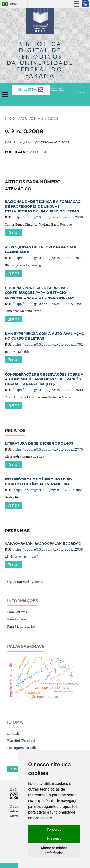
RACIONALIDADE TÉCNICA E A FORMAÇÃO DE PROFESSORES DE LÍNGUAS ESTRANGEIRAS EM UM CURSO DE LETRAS (43, 206)
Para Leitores (17, 612)
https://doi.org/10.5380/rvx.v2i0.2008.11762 (48, 344)
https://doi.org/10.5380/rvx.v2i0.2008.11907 (48, 304)
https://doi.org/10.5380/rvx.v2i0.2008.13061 (48, 490)
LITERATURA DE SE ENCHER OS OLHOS (39, 443)
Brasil (10, 4)
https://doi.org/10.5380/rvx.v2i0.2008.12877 (48, 258)
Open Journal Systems (25, 582)
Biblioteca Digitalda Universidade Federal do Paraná (40, 60)
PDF (15, 233)
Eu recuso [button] (54, 839)
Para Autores (17, 619)
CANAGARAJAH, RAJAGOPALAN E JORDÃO (43, 543)
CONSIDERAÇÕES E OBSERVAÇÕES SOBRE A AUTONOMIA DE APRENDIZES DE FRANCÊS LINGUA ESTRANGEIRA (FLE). (44, 379)
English (13, 733)
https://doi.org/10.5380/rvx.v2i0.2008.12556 (48, 217)
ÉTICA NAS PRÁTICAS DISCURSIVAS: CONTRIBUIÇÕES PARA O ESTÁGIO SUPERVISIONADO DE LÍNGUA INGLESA (40, 293)
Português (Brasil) (22, 748)
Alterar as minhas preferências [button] (54, 850)
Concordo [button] (54, 829)
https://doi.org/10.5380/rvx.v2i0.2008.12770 (48, 449)
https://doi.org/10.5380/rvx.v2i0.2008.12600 (48, 390)
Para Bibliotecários (21, 626)
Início (10, 118)
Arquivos (27, 118)
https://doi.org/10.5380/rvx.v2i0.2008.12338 (48, 549)
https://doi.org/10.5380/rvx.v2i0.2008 (42, 142)
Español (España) (21, 740)
